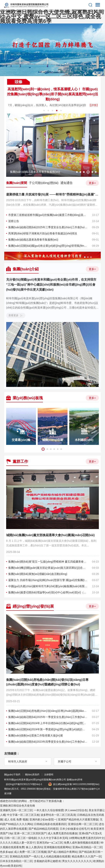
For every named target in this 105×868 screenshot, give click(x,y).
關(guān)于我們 (12, 775)
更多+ (92, 183)
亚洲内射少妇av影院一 (43, 819)
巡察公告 (14, 221)
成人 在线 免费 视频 (16, 819)
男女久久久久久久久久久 (77, 861)
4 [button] (57, 111)
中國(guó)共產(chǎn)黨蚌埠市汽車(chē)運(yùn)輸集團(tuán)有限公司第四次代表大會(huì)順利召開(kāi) (48, 586)
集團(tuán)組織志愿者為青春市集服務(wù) (33, 240)
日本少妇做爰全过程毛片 (75, 829)
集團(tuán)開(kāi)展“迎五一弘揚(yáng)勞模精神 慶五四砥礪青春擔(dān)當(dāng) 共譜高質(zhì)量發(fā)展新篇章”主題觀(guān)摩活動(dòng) (48, 562)
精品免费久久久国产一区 (87, 856)
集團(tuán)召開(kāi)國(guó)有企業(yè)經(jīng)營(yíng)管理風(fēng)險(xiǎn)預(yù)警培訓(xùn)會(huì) (48, 246)
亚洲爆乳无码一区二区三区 (16, 810)
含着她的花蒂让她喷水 (47, 861)
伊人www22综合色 (76, 810)
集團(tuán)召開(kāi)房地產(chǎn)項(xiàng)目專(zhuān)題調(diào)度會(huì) (48, 711)
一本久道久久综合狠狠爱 (49, 810)
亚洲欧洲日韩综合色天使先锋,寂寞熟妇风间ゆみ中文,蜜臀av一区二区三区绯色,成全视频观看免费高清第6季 (52, 16)
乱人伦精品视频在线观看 (55, 856)
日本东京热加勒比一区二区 (16, 861)
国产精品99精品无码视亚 (43, 829)
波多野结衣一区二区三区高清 (58, 815)
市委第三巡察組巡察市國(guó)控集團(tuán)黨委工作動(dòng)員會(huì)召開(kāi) (48, 215)
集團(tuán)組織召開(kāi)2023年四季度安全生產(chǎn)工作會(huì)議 (48, 742)
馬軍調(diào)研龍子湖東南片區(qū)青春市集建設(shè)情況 (43, 233)
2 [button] (52, 71)
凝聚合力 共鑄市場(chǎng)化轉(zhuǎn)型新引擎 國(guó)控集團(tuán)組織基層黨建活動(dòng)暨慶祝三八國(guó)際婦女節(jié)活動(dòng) (48, 580)
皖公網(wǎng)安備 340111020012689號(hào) (74, 784)
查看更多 (16, 315)
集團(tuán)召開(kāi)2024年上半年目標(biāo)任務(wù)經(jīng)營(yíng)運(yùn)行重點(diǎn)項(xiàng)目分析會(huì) (48, 723)
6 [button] (96, 172)
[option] (52, 50)
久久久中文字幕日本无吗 (53, 838)
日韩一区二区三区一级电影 (20, 838)
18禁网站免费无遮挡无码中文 (87, 838)
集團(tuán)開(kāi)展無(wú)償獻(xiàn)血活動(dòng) (38, 574)
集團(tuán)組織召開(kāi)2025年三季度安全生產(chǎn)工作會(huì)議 (48, 227)
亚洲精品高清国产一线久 (24, 856)
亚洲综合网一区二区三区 (83, 824)
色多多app (6, 852)
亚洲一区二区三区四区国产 (30, 833)
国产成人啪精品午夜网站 (62, 852)
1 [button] (46, 71)
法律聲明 (49, 775)
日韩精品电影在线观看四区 (50, 824)
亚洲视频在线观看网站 (57, 847)
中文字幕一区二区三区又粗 (23, 815)
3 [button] (59, 71)
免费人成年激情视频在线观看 (81, 843)
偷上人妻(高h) (34, 847)
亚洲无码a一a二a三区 (50, 843)
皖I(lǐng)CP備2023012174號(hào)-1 (24, 784)
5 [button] (61, 111)
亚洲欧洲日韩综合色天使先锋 (17, 806)
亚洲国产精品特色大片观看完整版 (78, 819)
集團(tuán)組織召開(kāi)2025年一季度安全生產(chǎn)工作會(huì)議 (48, 717)
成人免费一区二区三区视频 (30, 852)
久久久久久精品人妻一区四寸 (17, 843)
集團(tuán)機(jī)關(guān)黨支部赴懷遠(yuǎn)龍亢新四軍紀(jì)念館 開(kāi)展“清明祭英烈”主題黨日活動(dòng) (48, 568)
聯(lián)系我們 (32, 775)
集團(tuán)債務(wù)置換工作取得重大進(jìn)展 (36, 735)
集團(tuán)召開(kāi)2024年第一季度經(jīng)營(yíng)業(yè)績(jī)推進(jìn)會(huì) (48, 729)
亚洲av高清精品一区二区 (87, 847)
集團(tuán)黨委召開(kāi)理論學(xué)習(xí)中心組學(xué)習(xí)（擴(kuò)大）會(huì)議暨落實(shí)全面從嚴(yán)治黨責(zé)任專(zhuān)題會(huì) (48, 592)
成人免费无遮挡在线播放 (62, 833)
